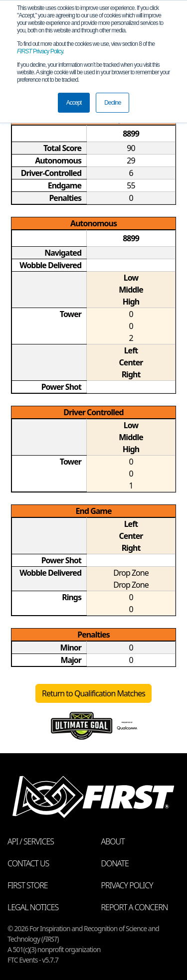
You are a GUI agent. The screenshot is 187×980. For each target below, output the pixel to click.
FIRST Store (28, 885)
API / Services (31, 841)
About (113, 841)
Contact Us (28, 863)
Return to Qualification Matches (93, 693)
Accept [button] (74, 103)
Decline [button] (112, 103)
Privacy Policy (40, 51)
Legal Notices (33, 907)
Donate (115, 863)
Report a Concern (135, 907)
